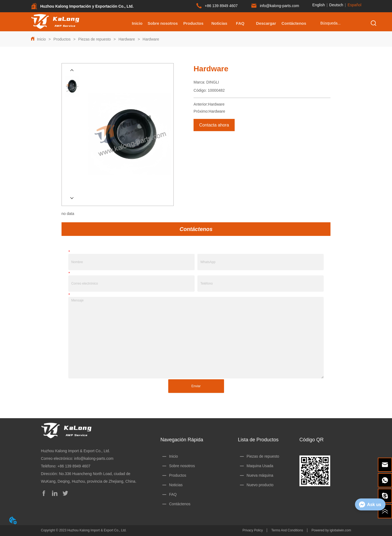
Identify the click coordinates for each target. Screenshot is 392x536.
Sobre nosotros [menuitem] (163, 23)
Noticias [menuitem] (219, 23)
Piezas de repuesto (94, 39)
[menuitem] (193, 23)
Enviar (196, 386)
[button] (193, 23)
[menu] (217, 23)
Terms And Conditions (287, 530)
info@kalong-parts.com (94, 458)
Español (355, 5)
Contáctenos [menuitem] (294, 23)
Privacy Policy (253, 530)
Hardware (127, 39)
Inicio (41, 39)
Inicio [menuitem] (137, 23)
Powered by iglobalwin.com (331, 530)
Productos (62, 39)
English (318, 5)
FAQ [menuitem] (240, 23)
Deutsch (336, 5)
